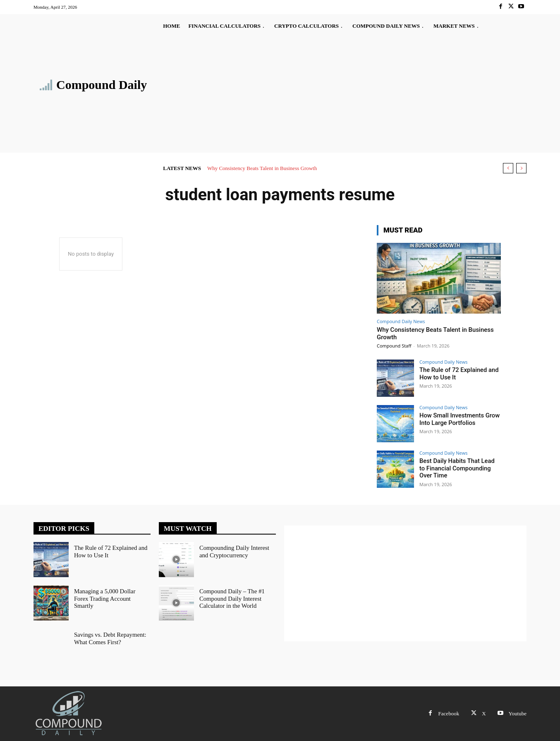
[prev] (508, 168)
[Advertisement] (322, 94)
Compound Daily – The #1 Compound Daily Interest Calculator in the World (230, 598)
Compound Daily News (401, 321)
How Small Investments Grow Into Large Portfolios (457, 419)
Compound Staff (394, 346)
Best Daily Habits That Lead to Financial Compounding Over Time (458, 468)
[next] (521, 168)
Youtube (518, 713)
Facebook (449, 713)
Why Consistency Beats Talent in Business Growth (262, 168)
